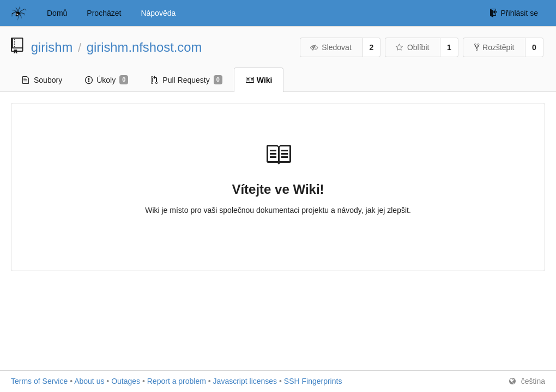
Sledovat (331, 47)
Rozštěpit (494, 47)
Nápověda (158, 13)
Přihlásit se (514, 13)
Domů (57, 13)
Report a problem (177, 381)
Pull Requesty (187, 80)
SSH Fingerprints (313, 381)
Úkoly (107, 80)
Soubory (42, 80)
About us (89, 381)
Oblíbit (412, 47)
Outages (126, 381)
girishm (52, 47)
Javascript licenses (245, 381)
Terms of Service (39, 381)
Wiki (259, 80)
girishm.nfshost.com (144, 47)
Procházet (104, 13)
